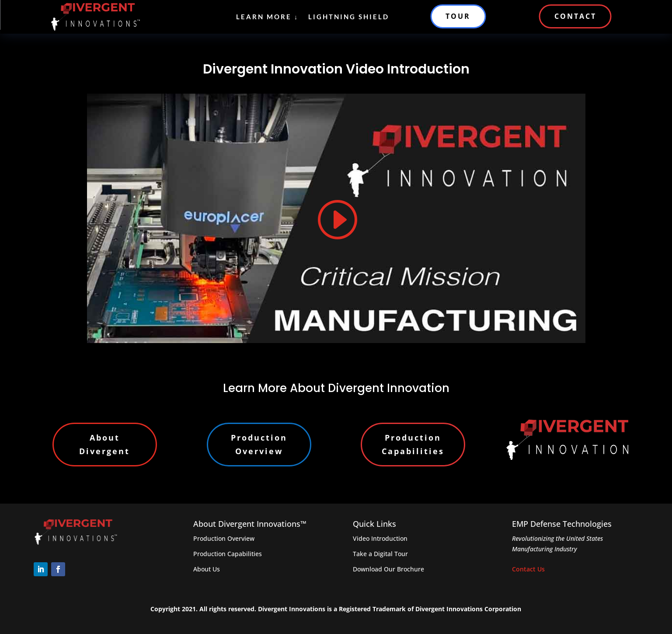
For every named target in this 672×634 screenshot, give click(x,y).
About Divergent (104, 444)
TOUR (458, 16)
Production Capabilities (413, 444)
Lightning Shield (349, 17)
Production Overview (259, 444)
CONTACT (575, 16)
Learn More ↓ (268, 17)
